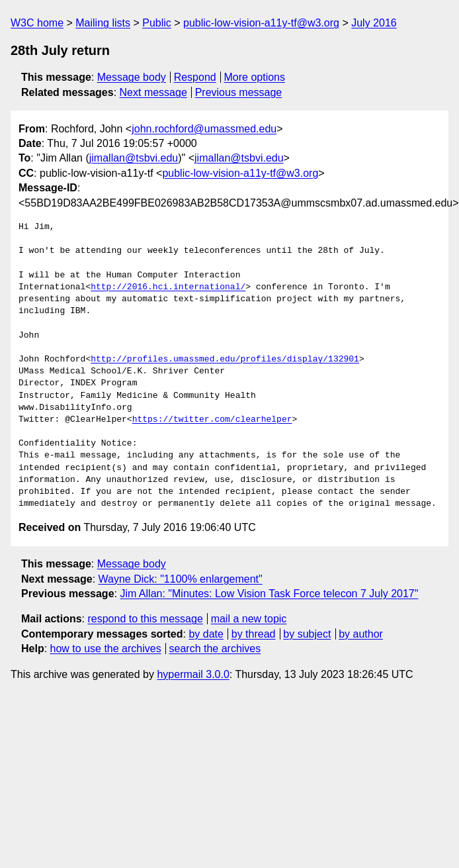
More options (255, 77)
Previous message (239, 92)
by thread (254, 634)
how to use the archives (106, 649)
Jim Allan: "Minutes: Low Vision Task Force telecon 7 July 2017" (269, 594)
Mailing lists (103, 23)
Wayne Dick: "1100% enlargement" (181, 579)
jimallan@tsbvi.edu (134, 158)
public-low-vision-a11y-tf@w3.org (261, 23)
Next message (153, 92)
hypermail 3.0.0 (193, 674)
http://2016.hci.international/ (168, 287)
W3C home (37, 23)
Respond (195, 77)
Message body (132, 77)
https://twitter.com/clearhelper (212, 420)
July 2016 (374, 23)
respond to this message (145, 619)
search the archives (215, 649)
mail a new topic (249, 619)
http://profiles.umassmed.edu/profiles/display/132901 (225, 360)
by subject (307, 634)
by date (206, 634)
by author (361, 634)
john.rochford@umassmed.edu (204, 129)
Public (157, 23)
